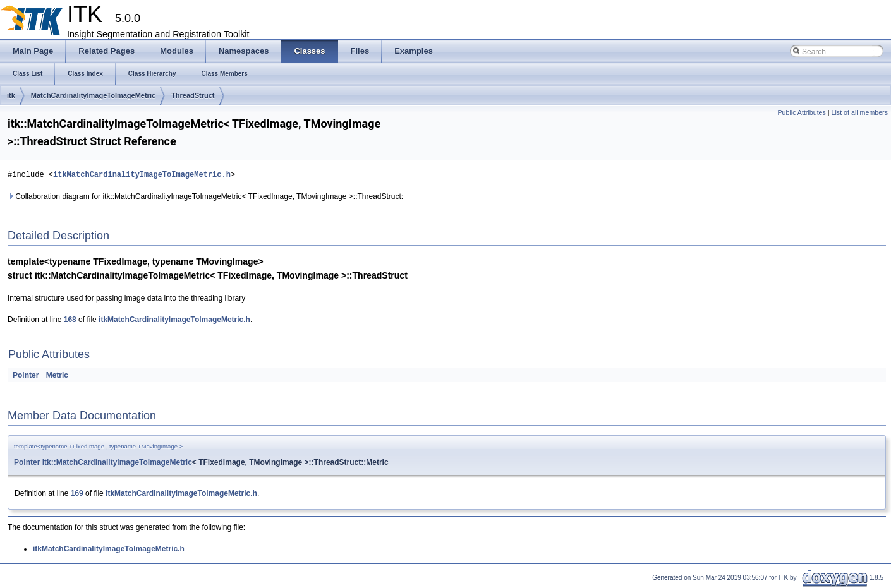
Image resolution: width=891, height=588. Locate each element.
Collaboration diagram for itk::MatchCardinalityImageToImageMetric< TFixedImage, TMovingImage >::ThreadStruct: (205, 196)
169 (77, 493)
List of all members (860, 112)
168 (70, 320)
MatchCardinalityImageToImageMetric (93, 95)
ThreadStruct (193, 95)
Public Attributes (801, 112)
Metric (57, 375)
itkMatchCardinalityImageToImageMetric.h (142, 175)
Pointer (26, 375)
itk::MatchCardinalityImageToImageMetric (117, 462)
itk (11, 95)
